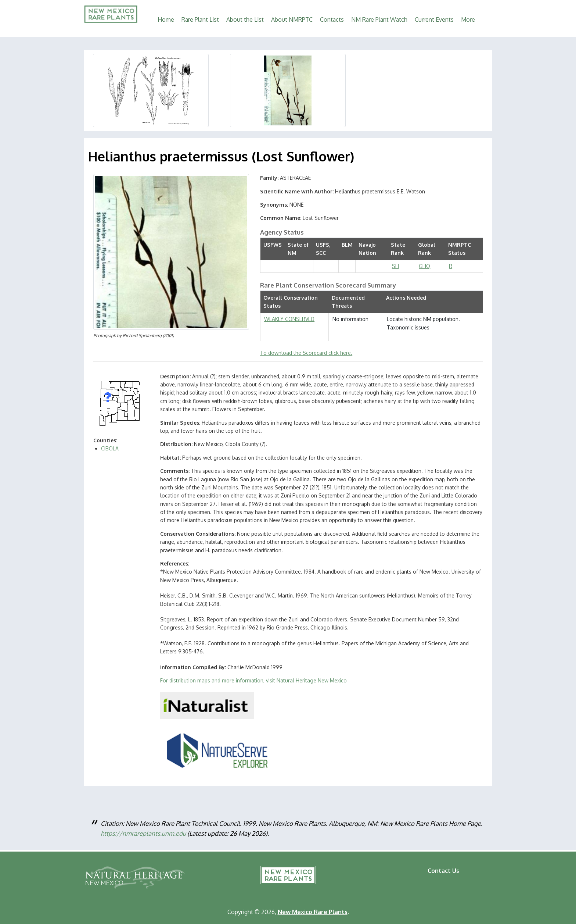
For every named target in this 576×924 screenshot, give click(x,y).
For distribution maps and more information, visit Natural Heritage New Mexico (253, 680)
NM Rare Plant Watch (379, 19)
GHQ (424, 266)
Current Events (434, 19)
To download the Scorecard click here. (306, 353)
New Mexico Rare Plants (288, 875)
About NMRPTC (292, 19)
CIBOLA (110, 448)
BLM (347, 245)
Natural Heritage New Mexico (134, 878)
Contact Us (443, 871)
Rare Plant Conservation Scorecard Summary (328, 285)
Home (166, 19)
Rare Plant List (200, 19)
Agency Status (282, 232)
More (468, 19)
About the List (245, 19)
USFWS (273, 245)
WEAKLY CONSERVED (289, 319)
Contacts (332, 19)
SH (395, 266)
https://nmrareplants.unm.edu (143, 833)
